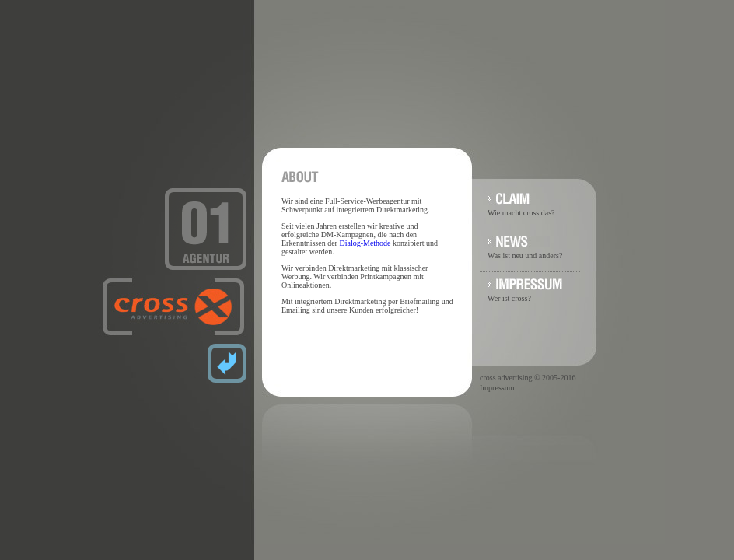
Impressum (497, 388)
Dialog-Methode (365, 243)
